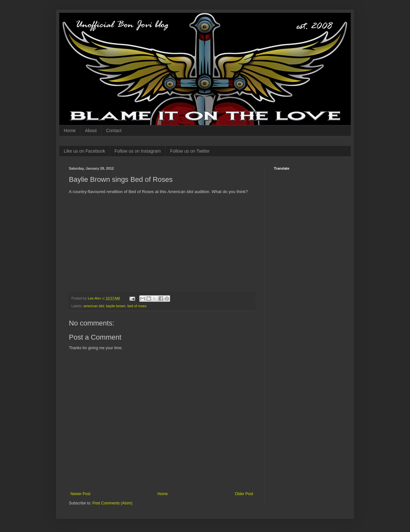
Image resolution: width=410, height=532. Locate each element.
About (91, 131)
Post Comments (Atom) (112, 503)
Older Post (244, 494)
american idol (94, 306)
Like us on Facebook (84, 151)
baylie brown (116, 306)
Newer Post (80, 494)
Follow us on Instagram (138, 151)
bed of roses (137, 306)
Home (70, 131)
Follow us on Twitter (190, 151)
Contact (114, 131)
